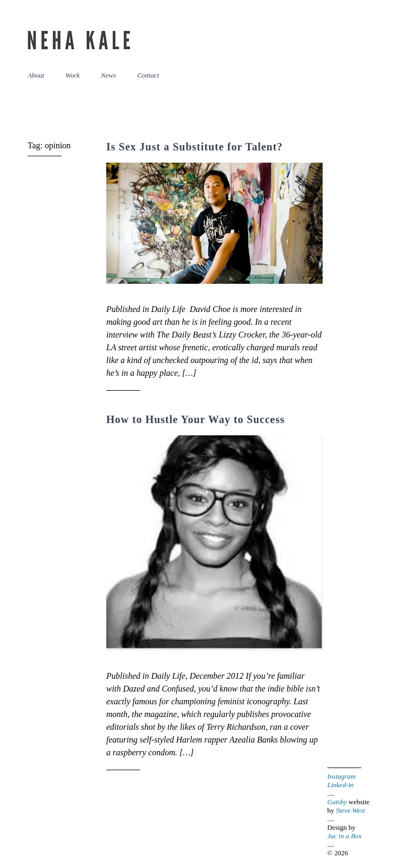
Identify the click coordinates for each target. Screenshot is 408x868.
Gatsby (337, 802)
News (108, 75)
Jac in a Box (345, 836)
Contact (148, 75)
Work (73, 75)
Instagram (341, 776)
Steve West (350, 810)
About (36, 75)
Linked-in (341, 785)
